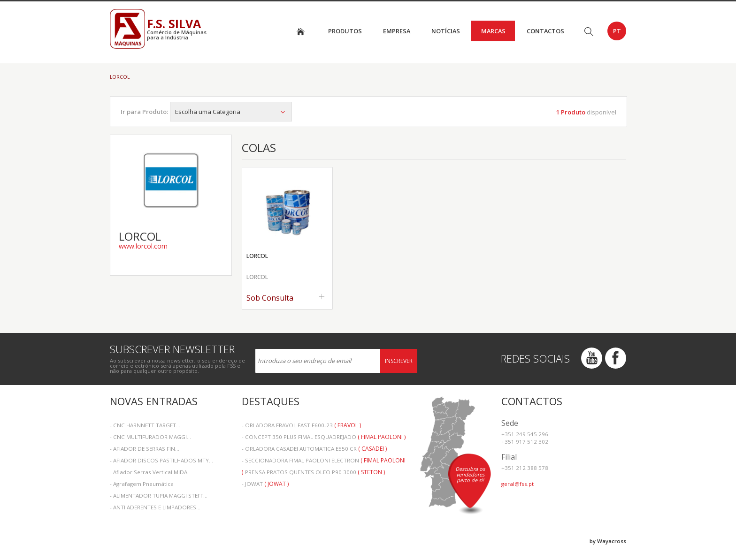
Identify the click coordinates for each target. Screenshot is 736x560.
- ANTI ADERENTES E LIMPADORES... (155, 507)
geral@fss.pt (517, 484)
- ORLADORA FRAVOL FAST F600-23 (301, 425)
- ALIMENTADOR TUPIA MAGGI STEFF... (159, 496)
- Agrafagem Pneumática (142, 484)
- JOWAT (265, 484)
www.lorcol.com (143, 246)
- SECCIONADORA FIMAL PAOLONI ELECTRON (324, 461)
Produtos (345, 31)
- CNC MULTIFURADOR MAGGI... (150, 437)
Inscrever (399, 361)
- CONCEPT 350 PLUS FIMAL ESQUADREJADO (324, 437)
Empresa (397, 31)
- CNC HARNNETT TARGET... (145, 425)
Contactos (545, 31)
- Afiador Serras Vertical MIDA (149, 472)
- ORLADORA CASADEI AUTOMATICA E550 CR (314, 449)
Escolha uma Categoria (231, 112)
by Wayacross (608, 541)
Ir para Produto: (144, 112)
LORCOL (120, 77)
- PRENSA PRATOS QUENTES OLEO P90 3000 (313, 472)
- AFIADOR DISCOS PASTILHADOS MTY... (161, 460)
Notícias (446, 31)
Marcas (493, 31)
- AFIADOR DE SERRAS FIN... (145, 449)
